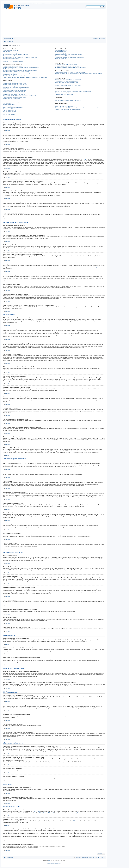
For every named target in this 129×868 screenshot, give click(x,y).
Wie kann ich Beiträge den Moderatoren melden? (14, 94)
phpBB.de (99, 267)
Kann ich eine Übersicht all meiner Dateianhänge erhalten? (68, 100)
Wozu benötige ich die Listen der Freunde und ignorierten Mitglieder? (70, 72)
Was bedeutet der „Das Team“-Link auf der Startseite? (67, 60)
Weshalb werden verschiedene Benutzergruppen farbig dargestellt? (70, 57)
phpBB (49, 860)
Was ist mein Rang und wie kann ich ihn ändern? (14, 76)
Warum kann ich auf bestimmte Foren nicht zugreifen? (15, 90)
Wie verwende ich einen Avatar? (10, 74)
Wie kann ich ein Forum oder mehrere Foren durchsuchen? (68, 80)
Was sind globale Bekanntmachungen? (12, 109)
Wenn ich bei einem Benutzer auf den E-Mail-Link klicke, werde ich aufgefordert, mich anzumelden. (25, 77)
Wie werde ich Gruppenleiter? (62, 56)
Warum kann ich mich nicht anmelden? (12, 56)
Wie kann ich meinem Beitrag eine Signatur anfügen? (15, 85)
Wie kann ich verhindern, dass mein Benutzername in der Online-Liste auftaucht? (21, 67)
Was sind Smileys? (8, 106)
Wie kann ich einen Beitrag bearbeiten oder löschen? (15, 83)
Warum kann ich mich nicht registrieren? (12, 53)
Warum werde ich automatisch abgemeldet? (13, 60)
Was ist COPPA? (7, 52)
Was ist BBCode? (7, 103)
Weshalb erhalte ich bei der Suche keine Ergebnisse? (67, 81)
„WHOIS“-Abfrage (13, 832)
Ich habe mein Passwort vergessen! (11, 59)
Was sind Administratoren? (61, 50)
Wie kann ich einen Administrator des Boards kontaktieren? (68, 109)
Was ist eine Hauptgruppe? (61, 59)
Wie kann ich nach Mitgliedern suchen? (64, 84)
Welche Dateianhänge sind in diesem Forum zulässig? (67, 99)
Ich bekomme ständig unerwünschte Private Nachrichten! (68, 66)
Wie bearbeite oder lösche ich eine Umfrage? (13, 89)
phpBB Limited (88, 267)
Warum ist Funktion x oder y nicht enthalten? (65, 106)
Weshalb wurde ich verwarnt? (10, 93)
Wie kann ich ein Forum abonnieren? (63, 93)
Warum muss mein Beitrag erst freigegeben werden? (15, 97)
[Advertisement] (54, 24)
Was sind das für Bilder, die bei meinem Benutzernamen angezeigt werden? (20, 73)
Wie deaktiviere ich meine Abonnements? (64, 94)
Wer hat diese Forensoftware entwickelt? (64, 105)
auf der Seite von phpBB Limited (46, 813)
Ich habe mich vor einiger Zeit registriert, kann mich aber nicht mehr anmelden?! (21, 57)
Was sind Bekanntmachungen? (10, 110)
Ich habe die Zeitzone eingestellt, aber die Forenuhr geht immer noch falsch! (20, 70)
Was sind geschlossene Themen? (11, 113)
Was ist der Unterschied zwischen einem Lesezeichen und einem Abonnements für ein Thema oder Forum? (79, 90)
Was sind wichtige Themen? (10, 112)
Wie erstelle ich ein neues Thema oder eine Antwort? (15, 82)
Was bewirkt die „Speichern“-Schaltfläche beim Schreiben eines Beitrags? (19, 96)
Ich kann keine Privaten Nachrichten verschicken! (66, 65)
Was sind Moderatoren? (60, 52)
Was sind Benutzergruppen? (61, 53)
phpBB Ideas (75, 821)
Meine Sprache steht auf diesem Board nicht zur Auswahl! (16, 72)
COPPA (86, 159)
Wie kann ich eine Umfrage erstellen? (12, 86)
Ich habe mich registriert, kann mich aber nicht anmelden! (16, 54)
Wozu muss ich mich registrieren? (11, 50)
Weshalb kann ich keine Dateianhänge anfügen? (14, 92)
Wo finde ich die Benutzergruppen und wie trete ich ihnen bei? (69, 54)
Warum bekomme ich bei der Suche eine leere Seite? (67, 82)
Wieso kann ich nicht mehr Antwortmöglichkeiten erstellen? (16, 87)
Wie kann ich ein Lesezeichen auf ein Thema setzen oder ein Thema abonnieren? (73, 91)
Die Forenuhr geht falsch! (9, 69)
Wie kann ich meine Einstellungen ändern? (13, 66)
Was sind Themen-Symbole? (10, 114)
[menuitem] (13, 39)
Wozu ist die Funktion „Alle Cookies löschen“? (13, 61)
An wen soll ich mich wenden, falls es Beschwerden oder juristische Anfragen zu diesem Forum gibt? (77, 108)
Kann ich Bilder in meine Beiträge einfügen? (13, 107)
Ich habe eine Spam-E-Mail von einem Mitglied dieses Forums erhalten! (71, 67)
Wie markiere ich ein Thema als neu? (12, 99)
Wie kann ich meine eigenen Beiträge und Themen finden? (68, 85)
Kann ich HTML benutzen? (9, 105)
